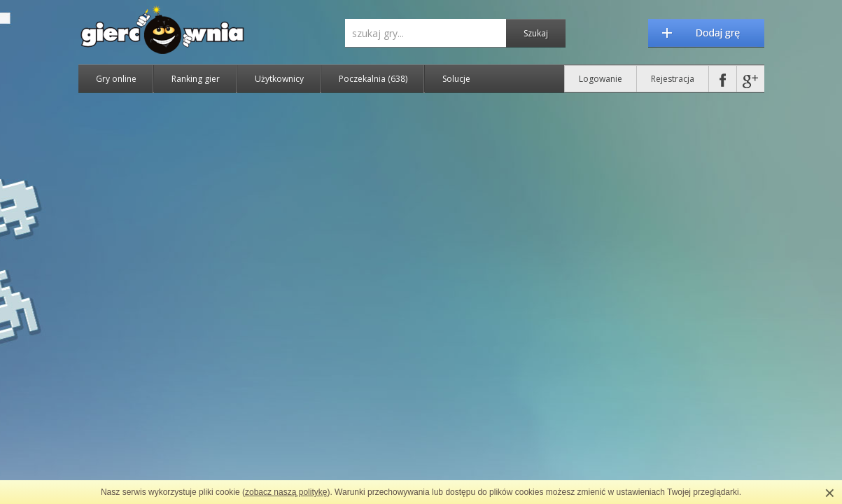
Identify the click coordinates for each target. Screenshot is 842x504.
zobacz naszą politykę (286, 492)
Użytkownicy (279, 79)
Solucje (456, 79)
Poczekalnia (373, 79)
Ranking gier (196, 79)
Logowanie (601, 79)
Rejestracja (673, 79)
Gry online (116, 79)
